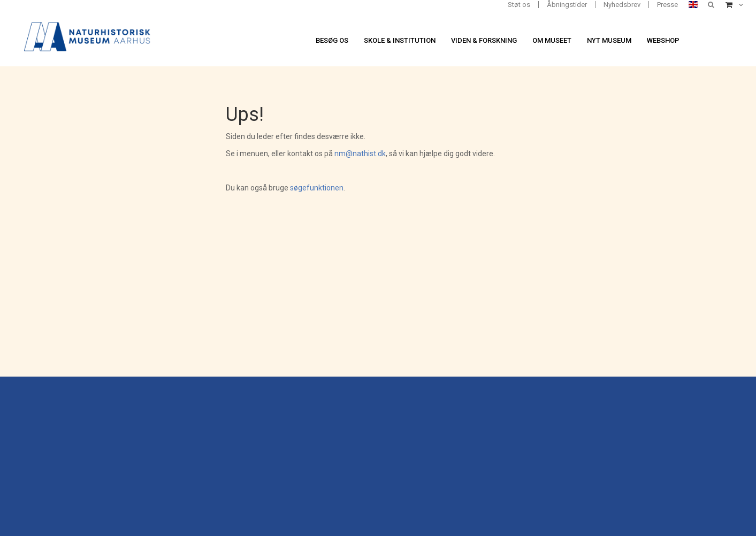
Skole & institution (400, 40)
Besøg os (332, 40)
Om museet (552, 40)
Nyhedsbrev (622, 5)
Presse (667, 5)
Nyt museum (609, 40)
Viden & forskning (484, 40)
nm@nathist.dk (360, 154)
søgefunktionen (317, 188)
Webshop (663, 40)
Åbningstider (567, 5)
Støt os (519, 5)
